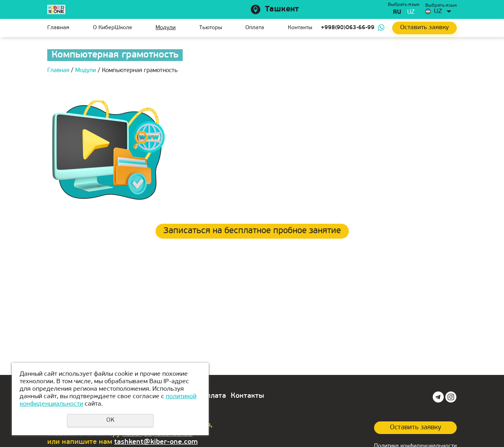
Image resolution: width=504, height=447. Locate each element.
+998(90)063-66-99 (348, 28)
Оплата (255, 28)
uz (411, 12)
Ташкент (282, 9)
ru (397, 12)
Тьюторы (211, 28)
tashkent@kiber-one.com (156, 442)
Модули (166, 28)
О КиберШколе (113, 28)
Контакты (300, 28)
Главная (58, 28)
